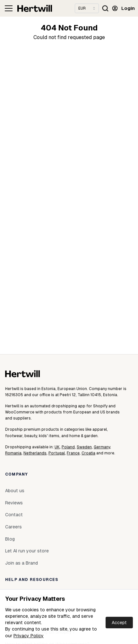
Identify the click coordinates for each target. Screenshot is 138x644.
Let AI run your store (27, 551)
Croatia (88, 453)
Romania (13, 453)
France (73, 453)
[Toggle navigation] (9, 8)
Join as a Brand (22, 563)
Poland (68, 447)
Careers (13, 527)
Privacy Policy (29, 636)
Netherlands (35, 453)
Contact (14, 515)
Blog (10, 539)
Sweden (84, 447)
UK (57, 447)
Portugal (57, 453)
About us (15, 491)
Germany (102, 447)
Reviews (14, 503)
